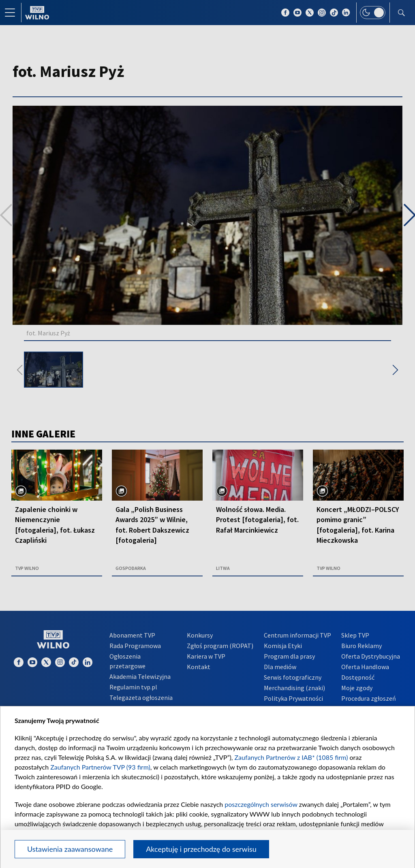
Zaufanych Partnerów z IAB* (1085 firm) (291, 757)
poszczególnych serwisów (261, 804)
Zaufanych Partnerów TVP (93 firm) (100, 767)
